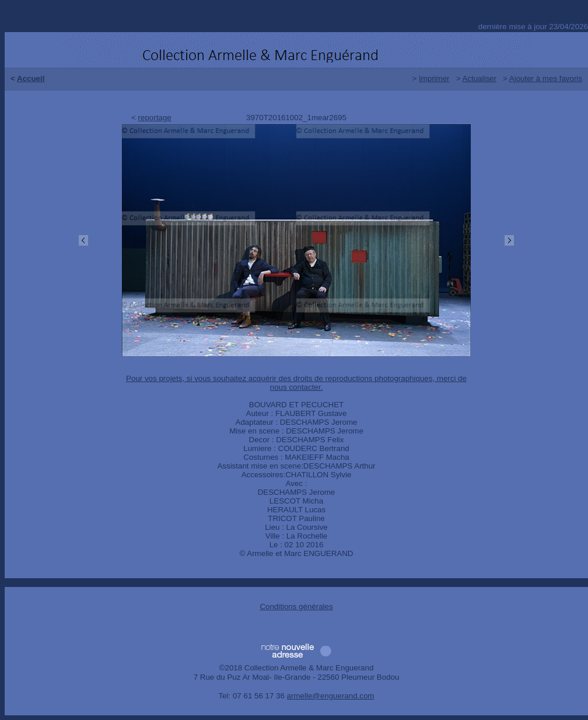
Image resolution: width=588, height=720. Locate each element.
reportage (155, 118)
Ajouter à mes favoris (546, 78)
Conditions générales (296, 607)
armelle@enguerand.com (331, 696)
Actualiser (479, 78)
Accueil (31, 78)
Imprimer (434, 78)
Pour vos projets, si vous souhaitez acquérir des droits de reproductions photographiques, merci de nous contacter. (296, 383)
